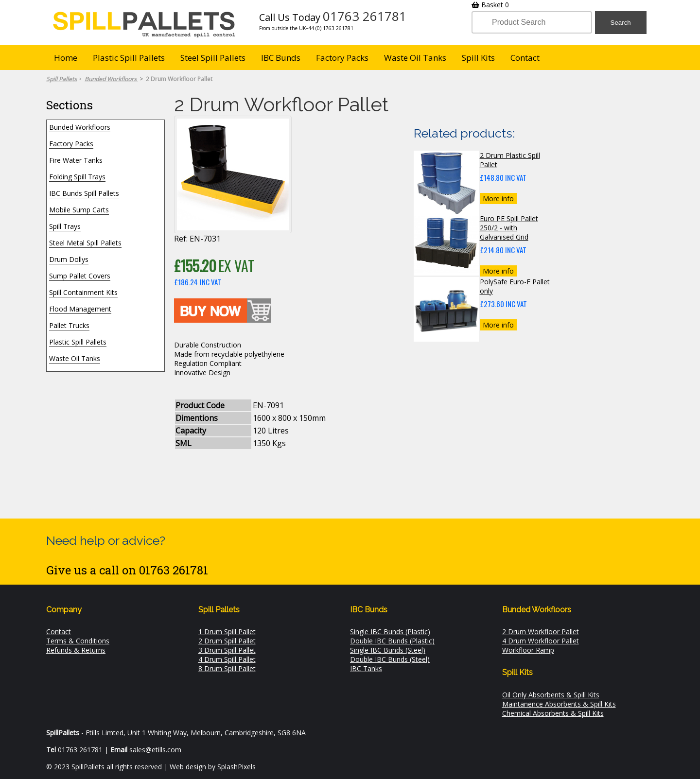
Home (66, 58)
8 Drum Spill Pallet (227, 668)
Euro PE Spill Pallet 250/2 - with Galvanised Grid (509, 228)
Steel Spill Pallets (213, 58)
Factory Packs (342, 58)
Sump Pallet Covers (80, 276)
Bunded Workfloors (80, 127)
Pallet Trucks (69, 325)
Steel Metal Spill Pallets (85, 243)
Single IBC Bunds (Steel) (388, 650)
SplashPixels (236, 767)
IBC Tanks (366, 668)
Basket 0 (490, 5)
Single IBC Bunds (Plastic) (390, 632)
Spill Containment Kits (83, 292)
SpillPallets (88, 767)
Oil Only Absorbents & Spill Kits (551, 695)
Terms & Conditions (78, 641)
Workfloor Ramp (528, 650)
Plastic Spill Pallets (129, 58)
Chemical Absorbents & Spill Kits (553, 713)
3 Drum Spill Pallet (227, 650)
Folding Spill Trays (77, 177)
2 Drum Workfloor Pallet (541, 632)
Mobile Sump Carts (79, 210)
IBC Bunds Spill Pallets (84, 193)
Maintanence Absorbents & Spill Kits (559, 704)
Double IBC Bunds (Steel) (390, 659)
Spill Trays (65, 226)
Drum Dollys (69, 259)
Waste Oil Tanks (415, 58)
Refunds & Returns (76, 650)
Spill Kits (478, 58)
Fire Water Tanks (76, 160)
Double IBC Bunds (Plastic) (392, 641)
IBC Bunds (281, 58)
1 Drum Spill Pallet (227, 632)
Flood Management (80, 309)
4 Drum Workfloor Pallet (541, 641)
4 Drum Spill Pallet (227, 659)
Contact (525, 58)
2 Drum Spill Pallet (227, 641)
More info (498, 199)
